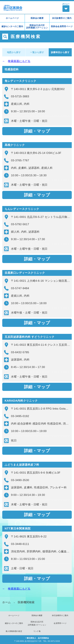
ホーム (6, 602)
